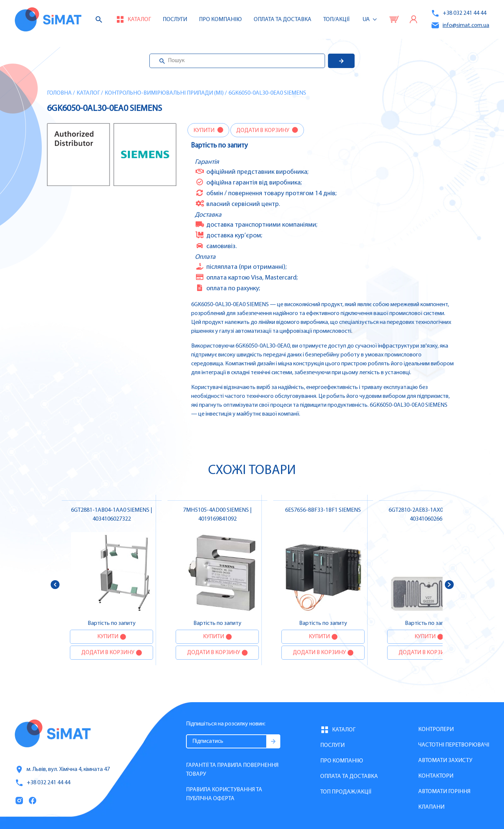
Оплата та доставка (283, 20)
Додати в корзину (263, 131)
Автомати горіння (444, 792)
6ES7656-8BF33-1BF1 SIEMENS (323, 510)
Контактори (436, 776)
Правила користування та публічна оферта (224, 794)
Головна (59, 93)
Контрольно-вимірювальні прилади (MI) (164, 93)
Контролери (436, 730)
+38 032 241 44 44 (459, 13)
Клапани (431, 807)
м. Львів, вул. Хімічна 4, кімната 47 (62, 769)
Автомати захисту (445, 761)
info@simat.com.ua (460, 25)
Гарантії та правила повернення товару (232, 770)
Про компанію (342, 761)
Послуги (175, 20)
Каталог (88, 93)
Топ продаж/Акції (346, 792)
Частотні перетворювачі (454, 745)
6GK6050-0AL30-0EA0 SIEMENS (267, 93)
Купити (204, 131)
